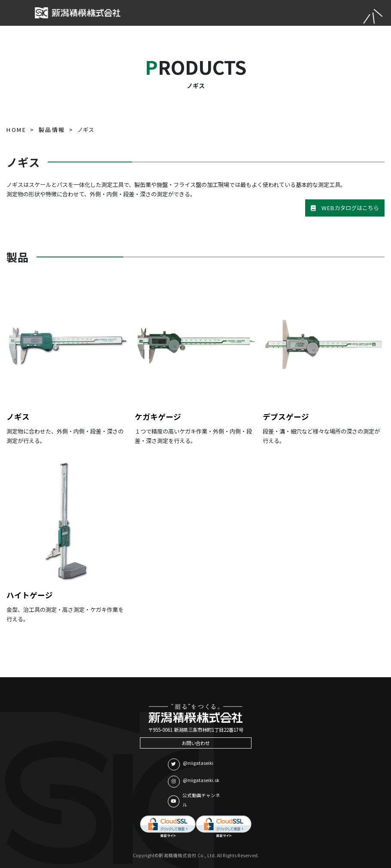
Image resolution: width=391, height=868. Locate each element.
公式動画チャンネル (194, 800)
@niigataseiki (191, 764)
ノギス (18, 417)
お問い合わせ (196, 743)
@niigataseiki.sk (194, 782)
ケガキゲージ (158, 417)
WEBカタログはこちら (345, 208)
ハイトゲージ (30, 595)
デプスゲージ (286, 417)
